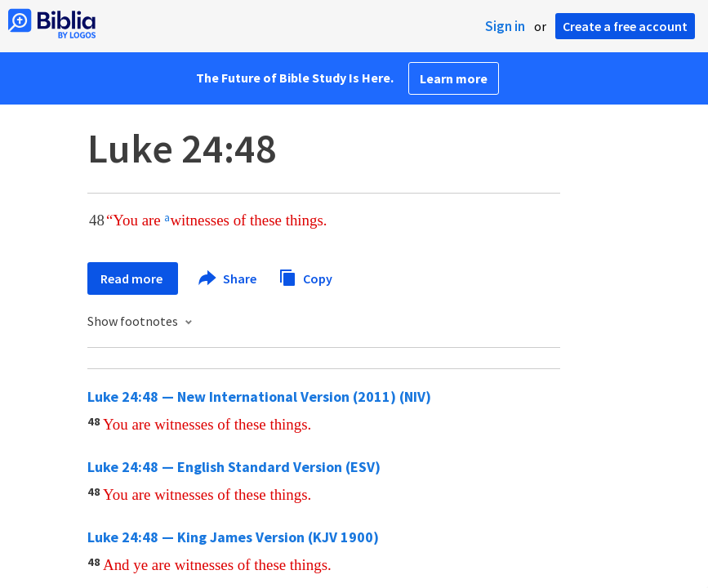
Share (228, 278)
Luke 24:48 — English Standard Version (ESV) (234, 467)
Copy (305, 276)
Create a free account (625, 26)
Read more (133, 278)
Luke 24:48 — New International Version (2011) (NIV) (259, 396)
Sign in (505, 26)
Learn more (454, 78)
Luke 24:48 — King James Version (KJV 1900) (233, 537)
